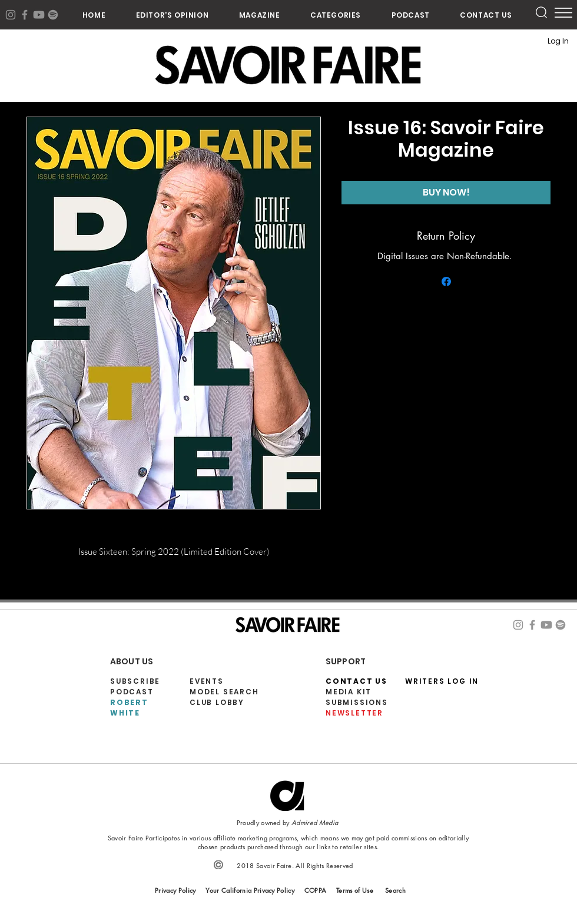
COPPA (316, 890)
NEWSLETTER (354, 713)
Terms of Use (355, 890)
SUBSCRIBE (135, 681)
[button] (336, 15)
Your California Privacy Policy (250, 890)
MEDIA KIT (349, 692)
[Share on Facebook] (446, 281)
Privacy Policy (175, 890)
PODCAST (132, 692)
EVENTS (207, 681)
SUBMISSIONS (357, 702)
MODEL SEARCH (224, 692)
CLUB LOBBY (217, 702)
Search (395, 890)
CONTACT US (357, 681)
